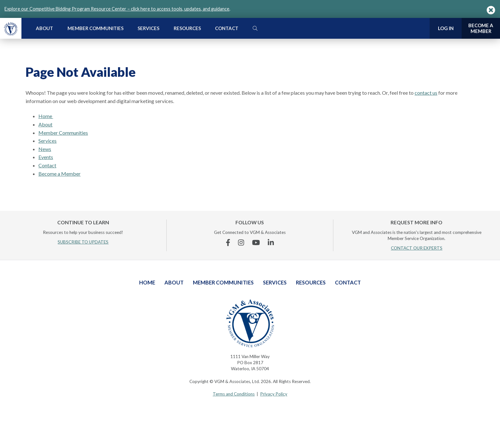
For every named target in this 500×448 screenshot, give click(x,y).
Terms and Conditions (234, 394)
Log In (446, 28)
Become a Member (60, 174)
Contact (227, 28)
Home (46, 116)
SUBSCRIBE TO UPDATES (83, 242)
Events (46, 157)
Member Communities (95, 28)
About (44, 28)
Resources (187, 28)
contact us (426, 93)
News (45, 149)
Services (148, 28)
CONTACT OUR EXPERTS (417, 248)
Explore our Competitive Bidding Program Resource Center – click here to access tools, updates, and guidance (117, 9)
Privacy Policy (274, 394)
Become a (481, 28)
